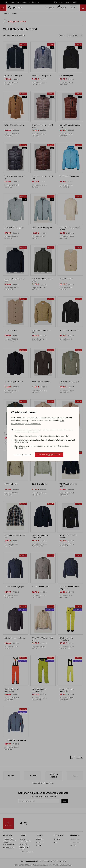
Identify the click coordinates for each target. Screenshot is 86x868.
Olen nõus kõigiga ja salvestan (49, 454)
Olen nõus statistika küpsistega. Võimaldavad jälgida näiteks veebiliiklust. (42, 436)
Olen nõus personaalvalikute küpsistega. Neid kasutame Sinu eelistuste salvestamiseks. (42, 447)
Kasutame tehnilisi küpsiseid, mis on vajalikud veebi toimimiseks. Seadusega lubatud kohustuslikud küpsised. (44, 431)
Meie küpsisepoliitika (33, 424)
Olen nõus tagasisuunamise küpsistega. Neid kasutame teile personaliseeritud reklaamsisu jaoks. (45, 441)
